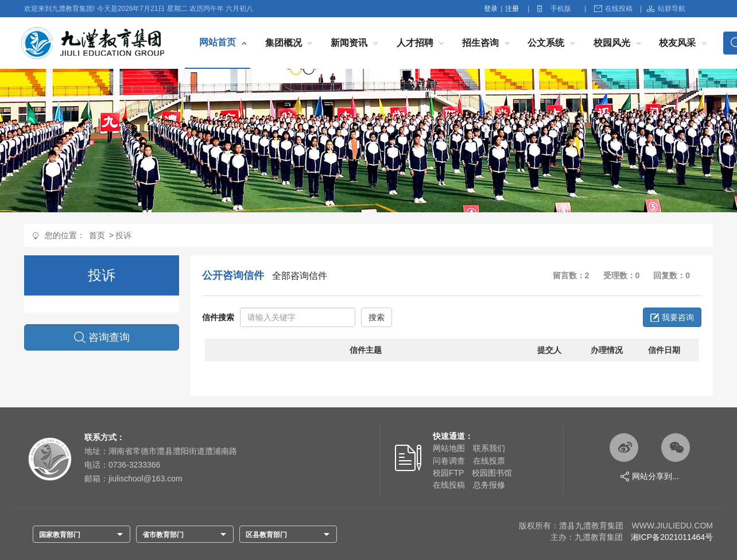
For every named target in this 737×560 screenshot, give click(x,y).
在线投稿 (613, 9)
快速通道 (449, 436)
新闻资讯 (349, 43)
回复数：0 (672, 275)
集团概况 (284, 43)
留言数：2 (571, 275)
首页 (97, 235)
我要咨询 (672, 317)
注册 (512, 9)
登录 (491, 9)
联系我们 (489, 448)
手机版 (561, 9)
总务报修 (489, 485)
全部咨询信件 (300, 276)
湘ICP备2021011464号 (672, 537)
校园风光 (612, 43)
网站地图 (449, 448)
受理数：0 (622, 275)
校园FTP (448, 473)
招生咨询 (480, 43)
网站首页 (218, 42)
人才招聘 (415, 43)
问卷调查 (449, 461)
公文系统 (546, 43)
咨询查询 (102, 337)
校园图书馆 (492, 473)
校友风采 (677, 43)
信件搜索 (218, 317)
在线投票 (489, 461)
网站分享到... (650, 477)
